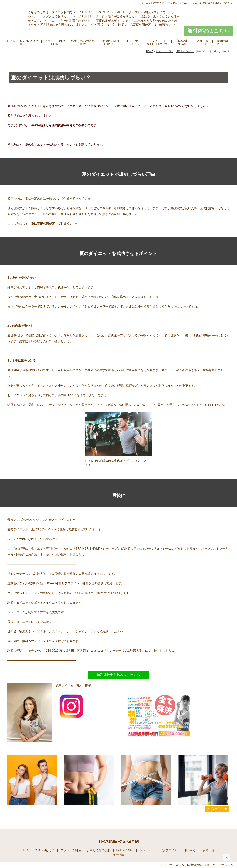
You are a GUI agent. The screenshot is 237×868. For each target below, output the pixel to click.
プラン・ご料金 (55, 41)
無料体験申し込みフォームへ (118, 675)
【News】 (182, 41)
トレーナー (134, 41)
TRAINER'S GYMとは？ (22, 41)
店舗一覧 (202, 41)
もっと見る (219, 809)
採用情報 (223, 41)
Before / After (110, 41)
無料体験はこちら (208, 31)
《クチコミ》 (158, 41)
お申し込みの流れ (83, 41)
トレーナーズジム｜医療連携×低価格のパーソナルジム (197, 865)
